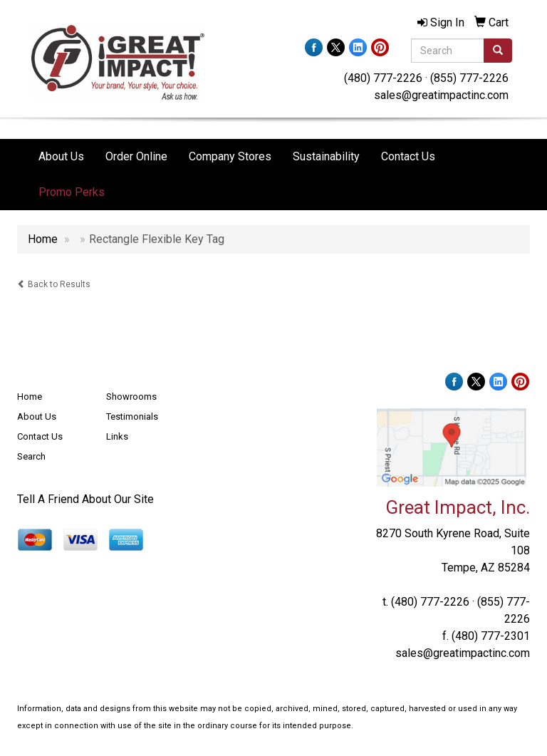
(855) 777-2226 (469, 78)
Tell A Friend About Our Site (85, 499)
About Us (61, 156)
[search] (498, 51)
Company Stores (230, 156)
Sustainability (326, 156)
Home (30, 397)
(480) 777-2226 (383, 78)
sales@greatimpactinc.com (441, 95)
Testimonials (132, 416)
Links (117, 436)
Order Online (136, 156)
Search (31, 456)
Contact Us (408, 156)
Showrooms (131, 397)
